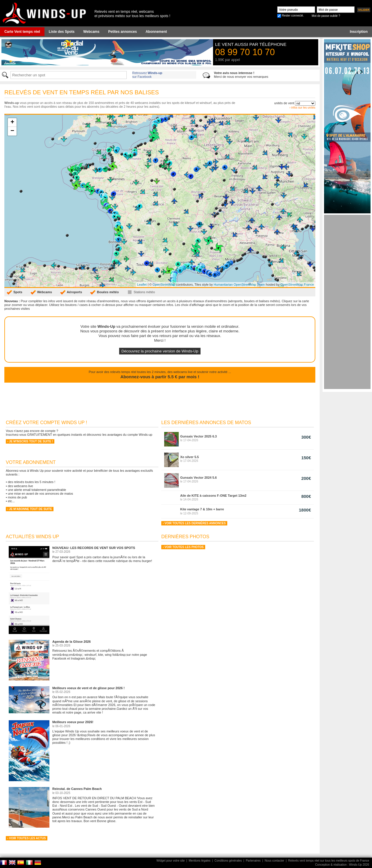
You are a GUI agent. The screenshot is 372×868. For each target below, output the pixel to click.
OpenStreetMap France (297, 284)
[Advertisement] (347, 302)
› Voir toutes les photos (183, 547)
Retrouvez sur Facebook (147, 75)
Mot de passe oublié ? (326, 16)
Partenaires (253, 861)
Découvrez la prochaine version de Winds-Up (160, 351)
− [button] (12, 131)
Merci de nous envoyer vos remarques (241, 75)
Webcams (45, 292)
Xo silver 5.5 (189, 457)
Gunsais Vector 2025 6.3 (198, 436)
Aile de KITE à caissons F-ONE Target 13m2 (213, 496)
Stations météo (144, 292)
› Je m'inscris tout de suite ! (30, 441)
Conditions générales (228, 861)
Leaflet (142, 284)
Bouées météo (108, 292)
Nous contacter (274, 861)
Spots (18, 292)
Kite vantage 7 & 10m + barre (202, 509)
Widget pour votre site (170, 861)
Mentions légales (200, 861)
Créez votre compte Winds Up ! (46, 423)
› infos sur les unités (302, 108)
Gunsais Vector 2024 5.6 (198, 478)
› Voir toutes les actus (27, 838)
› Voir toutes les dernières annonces (194, 523)
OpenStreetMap (164, 284)
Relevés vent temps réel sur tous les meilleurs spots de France (329, 861)
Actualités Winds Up (32, 537)
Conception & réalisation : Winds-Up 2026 (342, 865)
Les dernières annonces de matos (206, 423)
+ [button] (12, 123)
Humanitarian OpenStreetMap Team (239, 284)
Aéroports (75, 292)
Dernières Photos (185, 537)
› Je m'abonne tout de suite (30, 509)
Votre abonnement (31, 462)
